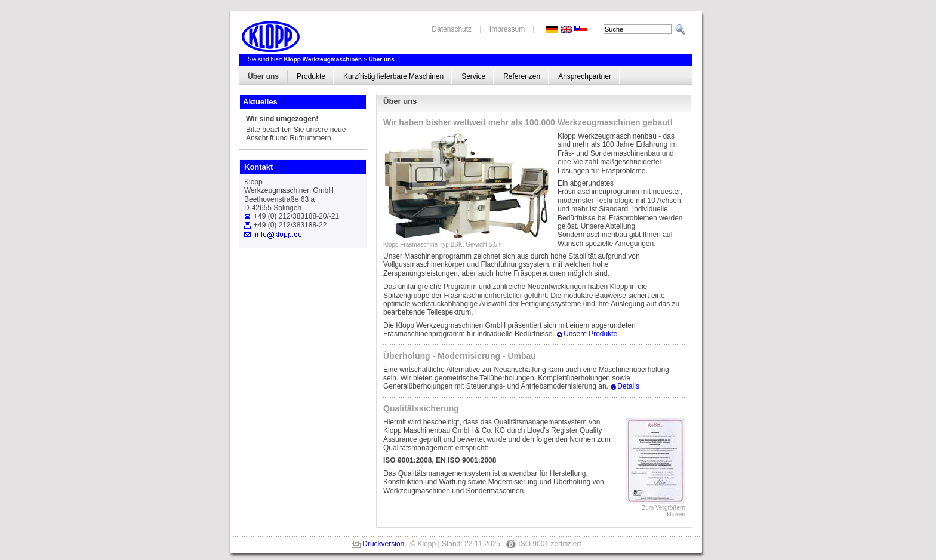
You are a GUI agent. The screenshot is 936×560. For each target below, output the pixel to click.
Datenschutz (452, 29)
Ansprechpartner (585, 76)
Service (473, 76)
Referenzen (522, 76)
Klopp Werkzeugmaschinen (323, 59)
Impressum (507, 29)
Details (628, 386)
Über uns (381, 59)
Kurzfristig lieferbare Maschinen (393, 76)
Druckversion (383, 544)
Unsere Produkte (590, 334)
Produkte (311, 76)
